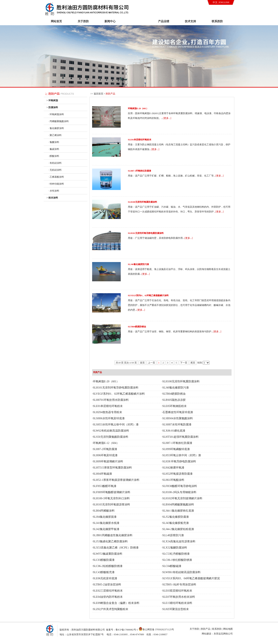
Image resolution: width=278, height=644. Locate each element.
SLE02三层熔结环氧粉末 (108, 591)
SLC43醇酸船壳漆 (104, 572)
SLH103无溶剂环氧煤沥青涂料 (111, 505)
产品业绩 (164, 21)
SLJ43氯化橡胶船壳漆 (176, 523)
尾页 (193, 363)
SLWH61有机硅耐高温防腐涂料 (182, 572)
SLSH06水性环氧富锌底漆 (109, 418)
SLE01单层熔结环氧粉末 (140, 140)
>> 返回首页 (97, 94)
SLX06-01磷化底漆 (174, 431)
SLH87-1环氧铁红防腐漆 (139, 171)
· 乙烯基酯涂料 (56, 177)
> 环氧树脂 (52, 100)
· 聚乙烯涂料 (55, 135)
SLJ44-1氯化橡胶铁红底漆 (178, 511)
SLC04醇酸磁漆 (172, 566)
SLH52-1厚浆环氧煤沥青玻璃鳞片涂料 (116, 480)
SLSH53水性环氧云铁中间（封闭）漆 (116, 425)
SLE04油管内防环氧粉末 (108, 597)
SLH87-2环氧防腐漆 (105, 449)
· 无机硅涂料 (55, 170)
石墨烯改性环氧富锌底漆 (178, 412)
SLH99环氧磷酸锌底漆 (176, 449)
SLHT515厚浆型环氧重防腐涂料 (112, 468)
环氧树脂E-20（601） (138, 108)
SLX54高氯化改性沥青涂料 (179, 541)
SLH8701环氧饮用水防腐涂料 (111, 400)
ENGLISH (224, 2)
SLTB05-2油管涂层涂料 (107, 585)
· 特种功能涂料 (56, 184)
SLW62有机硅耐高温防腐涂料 (111, 431)
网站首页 (56, 21)
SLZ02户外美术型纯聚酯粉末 (111, 609)
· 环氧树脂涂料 (56, 114)
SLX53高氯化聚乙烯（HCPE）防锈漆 (116, 548)
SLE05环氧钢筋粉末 (175, 406)
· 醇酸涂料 (54, 156)
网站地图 (228, 629)
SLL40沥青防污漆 (173, 535)
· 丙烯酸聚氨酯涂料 (59, 121)
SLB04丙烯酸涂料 (104, 511)
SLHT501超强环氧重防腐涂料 (181, 437)
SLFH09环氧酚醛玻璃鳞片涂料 (112, 492)
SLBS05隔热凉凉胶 (174, 400)
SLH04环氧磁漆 (102, 474)
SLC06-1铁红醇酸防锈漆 (177, 560)
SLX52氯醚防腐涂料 (175, 548)
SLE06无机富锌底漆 (105, 578)
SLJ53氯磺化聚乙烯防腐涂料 (110, 541)
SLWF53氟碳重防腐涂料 (108, 554)
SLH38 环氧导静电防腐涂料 (179, 461)
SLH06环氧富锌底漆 (105, 455)
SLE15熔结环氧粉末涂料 (177, 603)
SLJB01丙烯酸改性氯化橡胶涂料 (113, 535)
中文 (215, 2)
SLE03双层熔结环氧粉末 (177, 591)
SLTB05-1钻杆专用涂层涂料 (179, 585)
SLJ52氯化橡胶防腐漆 (176, 517)
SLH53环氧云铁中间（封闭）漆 (182, 455)
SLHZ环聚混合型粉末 (176, 609)
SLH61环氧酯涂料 (173, 480)
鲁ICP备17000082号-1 (127, 630)
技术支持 (190, 21)
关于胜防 (83, 21)
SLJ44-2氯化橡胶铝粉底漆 (178, 529)
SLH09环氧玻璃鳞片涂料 (108, 461)
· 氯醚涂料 (54, 142)
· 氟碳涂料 (54, 149)
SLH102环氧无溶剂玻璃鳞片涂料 (182, 498)
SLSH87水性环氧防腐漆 (177, 425)
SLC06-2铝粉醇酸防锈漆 (108, 566)
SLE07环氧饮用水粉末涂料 (179, 597)
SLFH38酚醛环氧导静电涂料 (180, 486)
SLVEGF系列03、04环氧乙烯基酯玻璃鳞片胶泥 (191, 578)
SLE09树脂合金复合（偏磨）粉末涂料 (116, 603)
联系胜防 (217, 21)
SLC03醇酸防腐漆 (104, 560)
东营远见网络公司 (223, 634)
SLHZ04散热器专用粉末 (108, 412)
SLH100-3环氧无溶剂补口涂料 (111, 498)
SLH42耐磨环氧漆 (173, 468)
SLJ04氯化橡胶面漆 (105, 517)
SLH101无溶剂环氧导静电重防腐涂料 (146, 233)
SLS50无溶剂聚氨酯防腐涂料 (111, 437)
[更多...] (167, 118)
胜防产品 (137, 21)
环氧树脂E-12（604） (106, 443)
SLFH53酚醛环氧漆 (105, 486)
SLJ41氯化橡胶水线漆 (106, 523)
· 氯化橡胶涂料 (56, 128)
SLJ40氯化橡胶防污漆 (138, 264)
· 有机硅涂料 (55, 163)
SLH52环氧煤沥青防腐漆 (178, 474)
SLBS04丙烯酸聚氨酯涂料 (178, 505)
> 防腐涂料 (52, 107)
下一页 (184, 363)
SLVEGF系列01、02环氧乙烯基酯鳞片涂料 (148, 295)
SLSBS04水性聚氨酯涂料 (178, 418)
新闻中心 (110, 21)
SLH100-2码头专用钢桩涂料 (179, 492)
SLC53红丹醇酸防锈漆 (176, 554)
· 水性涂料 (54, 191)
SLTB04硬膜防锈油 (137, 327)
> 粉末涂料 (52, 198)
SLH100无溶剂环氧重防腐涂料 (142, 202)
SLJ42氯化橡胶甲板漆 (106, 529)
